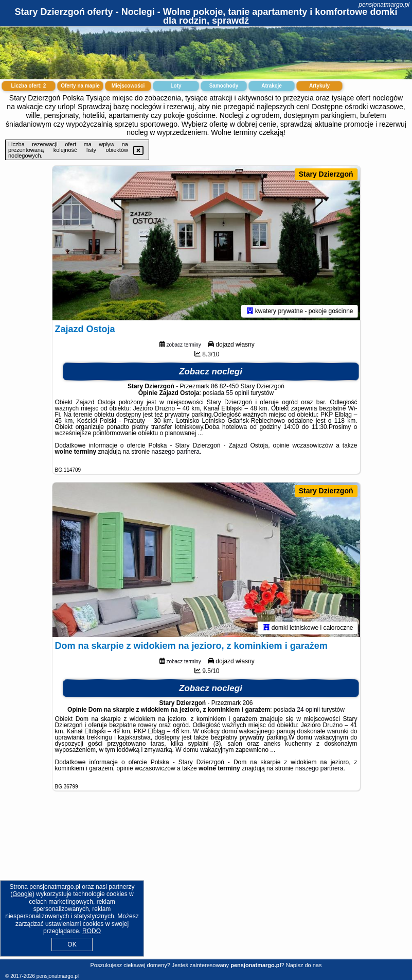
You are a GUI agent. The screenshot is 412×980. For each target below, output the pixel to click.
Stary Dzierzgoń (326, 174)
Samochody (224, 86)
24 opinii (308, 710)
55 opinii (238, 393)
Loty (176, 86)
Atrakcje (271, 86)
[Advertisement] (206, 883)
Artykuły (319, 86)
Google (22, 894)
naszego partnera (176, 452)
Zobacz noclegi (211, 372)
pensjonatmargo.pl (384, 5)
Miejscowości (128, 86)
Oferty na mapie (80, 86)
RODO (92, 931)
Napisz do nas (304, 965)
